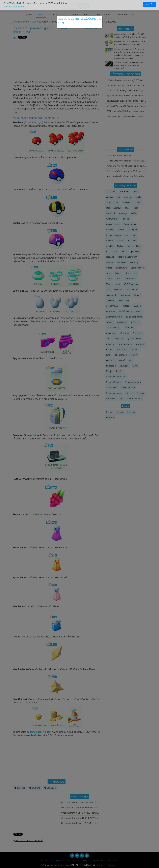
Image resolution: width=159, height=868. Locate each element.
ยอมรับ (150, 4)
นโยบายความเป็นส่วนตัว (13, 7)
